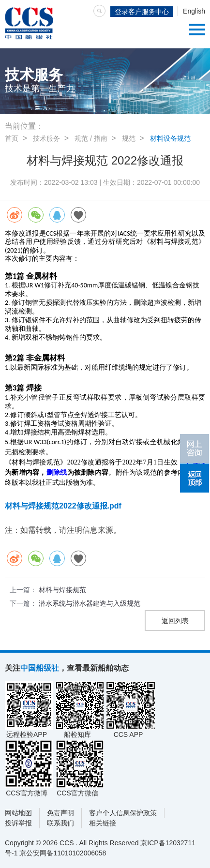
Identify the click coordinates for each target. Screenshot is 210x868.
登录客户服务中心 (142, 12)
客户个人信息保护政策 (123, 813)
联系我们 (60, 823)
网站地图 (18, 813)
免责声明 (60, 813)
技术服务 (46, 138)
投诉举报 (18, 823)
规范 (129, 138)
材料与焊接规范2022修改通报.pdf (63, 506)
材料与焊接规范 (62, 590)
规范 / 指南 (91, 138)
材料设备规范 (170, 138)
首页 (12, 138)
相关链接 (103, 823)
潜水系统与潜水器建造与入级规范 (90, 603)
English (194, 11)
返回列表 (175, 621)
